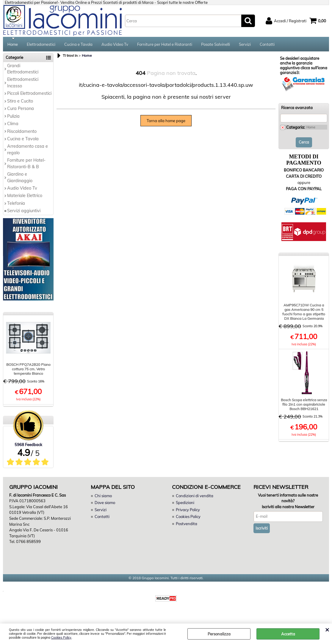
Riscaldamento (22, 132)
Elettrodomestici (41, 45)
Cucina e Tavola (78, 45)
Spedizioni (185, 503)
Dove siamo (105, 503)
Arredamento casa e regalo (28, 150)
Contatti (267, 45)
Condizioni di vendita (195, 496)
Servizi (245, 45)
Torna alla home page (166, 121)
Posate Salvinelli (216, 45)
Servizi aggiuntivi (24, 211)
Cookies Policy (61, 638)
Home (13, 45)
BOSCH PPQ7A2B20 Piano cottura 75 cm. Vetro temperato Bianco (28, 370)
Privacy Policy (188, 510)
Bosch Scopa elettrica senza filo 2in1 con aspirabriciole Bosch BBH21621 (304, 405)
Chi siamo (103, 496)
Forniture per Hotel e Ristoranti (165, 45)
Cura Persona (21, 109)
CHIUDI (327, 629)
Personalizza (219, 634)
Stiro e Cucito (20, 102)
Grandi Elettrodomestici (23, 69)
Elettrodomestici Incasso (23, 83)
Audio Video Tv (115, 45)
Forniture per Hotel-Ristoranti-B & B (26, 164)
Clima (13, 124)
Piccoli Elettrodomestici (29, 94)
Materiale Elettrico (25, 196)
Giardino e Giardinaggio (20, 178)
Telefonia (16, 204)
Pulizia (13, 117)
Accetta (288, 634)
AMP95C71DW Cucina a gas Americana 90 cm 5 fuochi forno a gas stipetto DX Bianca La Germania (304, 312)
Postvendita (187, 524)
